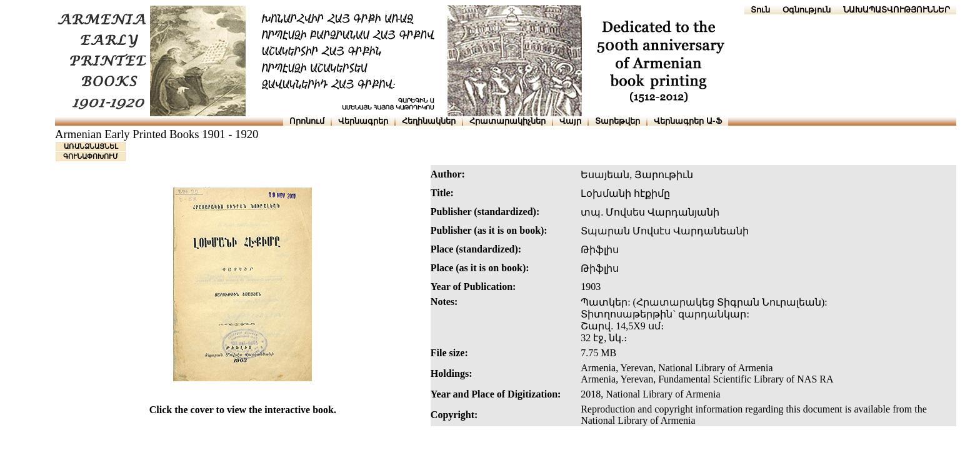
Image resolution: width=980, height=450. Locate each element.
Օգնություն (807, 10)
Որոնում (307, 121)
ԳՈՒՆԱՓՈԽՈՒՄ (91, 156)
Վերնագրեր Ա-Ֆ (687, 121)
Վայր (570, 121)
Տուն (760, 10)
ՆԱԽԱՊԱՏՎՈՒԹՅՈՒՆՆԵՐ (897, 10)
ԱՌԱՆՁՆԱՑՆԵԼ (91, 146)
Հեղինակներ (429, 121)
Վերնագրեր (363, 121)
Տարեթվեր (617, 121)
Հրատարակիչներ (507, 121)
